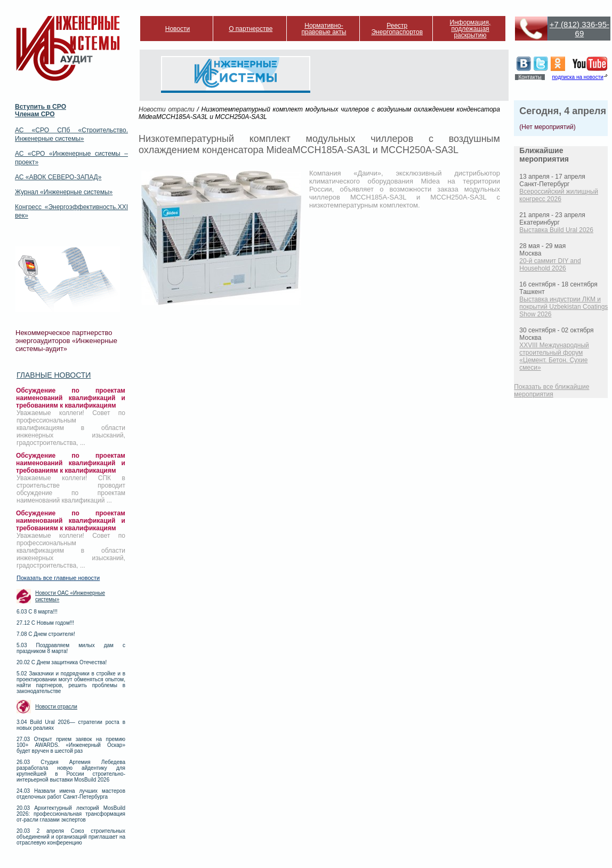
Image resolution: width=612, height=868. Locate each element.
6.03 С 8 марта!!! (37, 612)
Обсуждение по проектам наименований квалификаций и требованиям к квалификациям (71, 398)
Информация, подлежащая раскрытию (470, 29)
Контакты (530, 77)
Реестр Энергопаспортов (397, 29)
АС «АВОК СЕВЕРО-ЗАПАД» (58, 177)
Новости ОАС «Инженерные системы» (70, 596)
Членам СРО (35, 114)
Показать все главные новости (58, 578)
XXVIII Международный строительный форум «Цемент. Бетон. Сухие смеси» (554, 356)
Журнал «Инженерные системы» (64, 192)
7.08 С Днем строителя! (46, 634)
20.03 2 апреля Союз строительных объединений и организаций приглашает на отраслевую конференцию (71, 837)
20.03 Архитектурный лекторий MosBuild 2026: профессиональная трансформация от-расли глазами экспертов (71, 814)
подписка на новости (577, 77)
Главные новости (54, 375)
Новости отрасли (56, 707)
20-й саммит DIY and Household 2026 (550, 265)
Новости (178, 29)
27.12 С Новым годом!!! (45, 623)
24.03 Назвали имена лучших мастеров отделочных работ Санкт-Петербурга (71, 794)
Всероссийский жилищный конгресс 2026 (559, 195)
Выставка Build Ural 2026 (556, 230)
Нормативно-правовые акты (324, 29)
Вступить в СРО (41, 107)
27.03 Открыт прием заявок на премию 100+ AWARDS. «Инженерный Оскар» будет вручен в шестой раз (71, 745)
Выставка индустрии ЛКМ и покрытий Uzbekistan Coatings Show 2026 (563, 307)
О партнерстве (251, 29)
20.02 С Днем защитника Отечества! (62, 662)
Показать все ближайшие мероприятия (551, 391)
